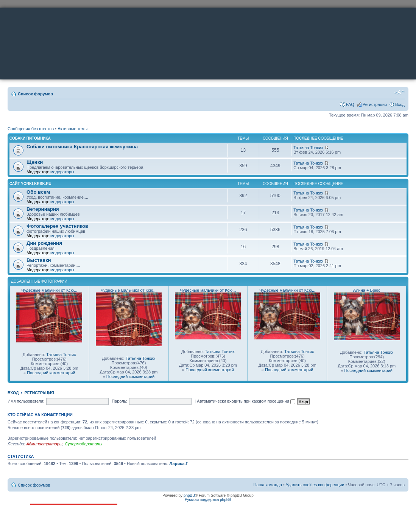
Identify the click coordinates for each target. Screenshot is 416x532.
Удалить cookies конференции (315, 485)
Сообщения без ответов (31, 129)
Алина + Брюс (367, 290)
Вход (400, 104)
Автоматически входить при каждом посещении (246, 401)
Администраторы (44, 444)
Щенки (35, 162)
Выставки (39, 260)
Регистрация (375, 104)
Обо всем (38, 192)
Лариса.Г (179, 464)
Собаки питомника (30, 138)
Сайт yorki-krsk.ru (30, 184)
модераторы (62, 172)
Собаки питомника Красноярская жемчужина (82, 147)
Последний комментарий (51, 373)
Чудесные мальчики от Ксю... (49, 290)
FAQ (350, 104)
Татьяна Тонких (308, 148)
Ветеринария (43, 209)
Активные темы (72, 129)
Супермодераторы (83, 444)
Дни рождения (44, 243)
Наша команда (267, 485)
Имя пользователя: (26, 401)
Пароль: (119, 401)
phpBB (189, 495)
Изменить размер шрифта (399, 92)
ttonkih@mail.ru (58, 524)
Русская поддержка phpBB (208, 500)
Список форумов (35, 94)
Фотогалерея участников (57, 226)
